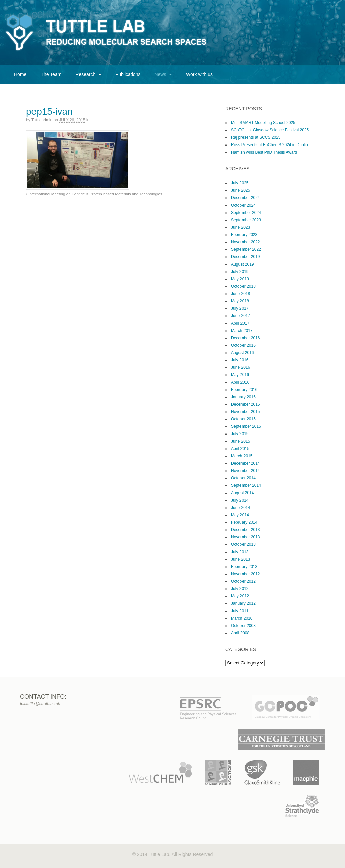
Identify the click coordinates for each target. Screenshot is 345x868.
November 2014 (245, 471)
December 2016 (245, 338)
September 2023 (246, 220)
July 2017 (240, 308)
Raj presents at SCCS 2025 (256, 137)
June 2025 (240, 190)
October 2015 (243, 419)
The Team (51, 74)
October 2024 (243, 205)
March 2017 (242, 331)
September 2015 (246, 426)
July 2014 (240, 500)
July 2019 (240, 272)
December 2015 (245, 404)
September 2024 (246, 213)
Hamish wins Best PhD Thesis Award (264, 152)
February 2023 (244, 235)
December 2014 (245, 463)
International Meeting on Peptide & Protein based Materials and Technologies (94, 194)
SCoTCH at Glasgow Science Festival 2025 (270, 130)
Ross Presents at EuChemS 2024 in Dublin (269, 145)
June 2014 (240, 508)
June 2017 (240, 316)
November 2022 (245, 242)
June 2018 (240, 294)
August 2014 (242, 493)
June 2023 (240, 227)
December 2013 (245, 530)
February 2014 (244, 522)
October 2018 (243, 286)
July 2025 (240, 183)
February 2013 (244, 567)
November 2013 (245, 537)
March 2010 (242, 618)
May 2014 (240, 515)
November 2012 (245, 574)
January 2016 (243, 397)
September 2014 (246, 485)
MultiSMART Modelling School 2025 (263, 123)
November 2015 (245, 412)
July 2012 (240, 589)
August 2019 (242, 264)
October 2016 (243, 345)
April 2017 (240, 323)
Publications (128, 74)
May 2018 (240, 301)
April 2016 (240, 382)
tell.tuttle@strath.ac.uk (40, 704)
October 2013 (243, 544)
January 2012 (243, 603)
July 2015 (240, 434)
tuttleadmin (42, 120)
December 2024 (245, 198)
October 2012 (243, 581)
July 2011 (240, 611)
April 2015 (240, 449)
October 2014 (243, 478)
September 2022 (246, 249)
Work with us (199, 74)
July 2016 (240, 360)
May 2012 (240, 596)
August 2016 (242, 353)
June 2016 (240, 367)
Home (20, 74)
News (160, 74)
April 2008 (240, 633)
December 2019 (245, 257)
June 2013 (240, 559)
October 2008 (243, 626)
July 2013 (240, 552)
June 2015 (240, 441)
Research (85, 74)
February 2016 (244, 390)
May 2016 (240, 375)
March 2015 (242, 456)
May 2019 (240, 279)
